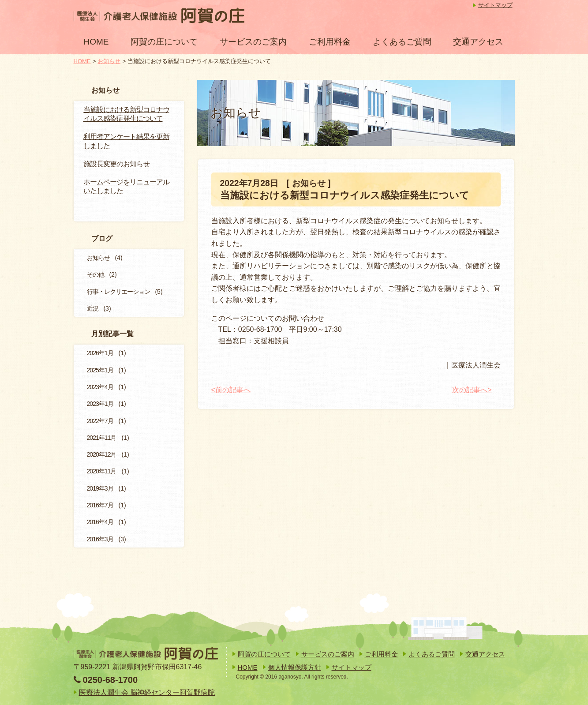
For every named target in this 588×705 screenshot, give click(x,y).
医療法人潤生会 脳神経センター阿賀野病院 (147, 692)
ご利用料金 (330, 42)
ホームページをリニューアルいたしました (126, 187)
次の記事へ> (472, 390)
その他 (96, 274)
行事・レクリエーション (118, 292)
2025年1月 (100, 370)
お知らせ (109, 61)
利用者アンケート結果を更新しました (126, 141)
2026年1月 (100, 353)
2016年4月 (100, 522)
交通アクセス (478, 42)
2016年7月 (100, 505)
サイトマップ (495, 5)
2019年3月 (100, 488)
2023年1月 (100, 404)
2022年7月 (100, 421)
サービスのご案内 (253, 42)
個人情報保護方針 (295, 667)
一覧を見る (148, 208)
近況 (93, 308)
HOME (96, 42)
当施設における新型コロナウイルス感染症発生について (126, 114)
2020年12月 (102, 454)
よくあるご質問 (402, 42)
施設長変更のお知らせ (116, 164)
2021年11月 (102, 438)
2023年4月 (100, 387)
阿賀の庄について (164, 42)
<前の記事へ (231, 390)
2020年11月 (102, 471)
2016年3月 (100, 539)
